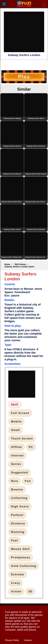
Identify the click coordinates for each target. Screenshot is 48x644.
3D (30, 591)
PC (31, 447)
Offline (17, 447)
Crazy (16, 583)
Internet (17, 455)
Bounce (17, 489)
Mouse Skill (20, 549)
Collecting (19, 498)
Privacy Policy (12, 640)
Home (7, 264)
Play (24, 77)
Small (15, 430)
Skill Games (20, 264)
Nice (15, 481)
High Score (20, 506)
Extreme (18, 574)
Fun (28, 481)
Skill (15, 405)
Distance (18, 523)
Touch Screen (22, 438)
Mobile (16, 422)
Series (16, 464)
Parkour (17, 515)
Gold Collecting (24, 566)
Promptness (21, 557)
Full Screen (20, 413)
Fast (14, 540)
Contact (28, 640)
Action (16, 591)
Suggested (20, 472)
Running (18, 532)
